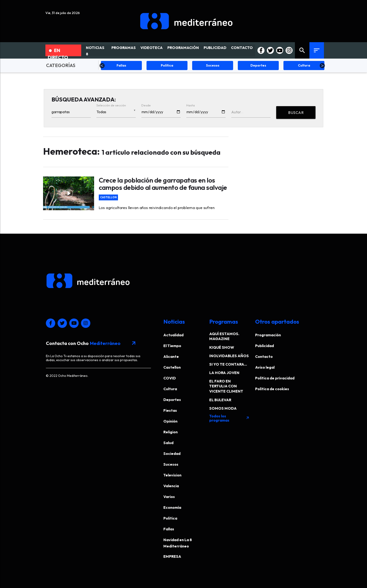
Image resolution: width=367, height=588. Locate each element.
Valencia (171, 486)
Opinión (170, 421)
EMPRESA (172, 556)
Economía (172, 507)
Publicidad (264, 346)
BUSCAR (296, 112)
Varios (169, 497)
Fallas (169, 529)
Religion (171, 432)
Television (172, 475)
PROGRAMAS (124, 48)
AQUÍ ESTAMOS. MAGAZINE (224, 336)
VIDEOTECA (152, 48)
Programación (268, 335)
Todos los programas (229, 418)
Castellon (108, 197)
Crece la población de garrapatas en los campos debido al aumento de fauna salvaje (163, 184)
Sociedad (172, 453)
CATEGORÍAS (61, 65)
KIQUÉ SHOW (222, 347)
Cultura (170, 389)
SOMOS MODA (223, 408)
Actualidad (173, 335)
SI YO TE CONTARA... (228, 364)
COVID (170, 378)
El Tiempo (172, 346)
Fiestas (170, 410)
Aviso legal (265, 367)
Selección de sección (111, 105)
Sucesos (171, 464)
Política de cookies (272, 389)
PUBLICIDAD (215, 48)
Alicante (171, 356)
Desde (146, 105)
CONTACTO (242, 48)
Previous (102, 66)
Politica (170, 518)
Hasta (191, 105)
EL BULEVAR (220, 400)
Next (322, 66)
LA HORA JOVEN (224, 373)
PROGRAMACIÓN (183, 48)
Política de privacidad (275, 378)
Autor (236, 112)
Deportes (172, 400)
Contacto (264, 356)
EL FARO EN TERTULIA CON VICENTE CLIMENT (226, 386)
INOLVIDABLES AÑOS (229, 356)
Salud (168, 443)
